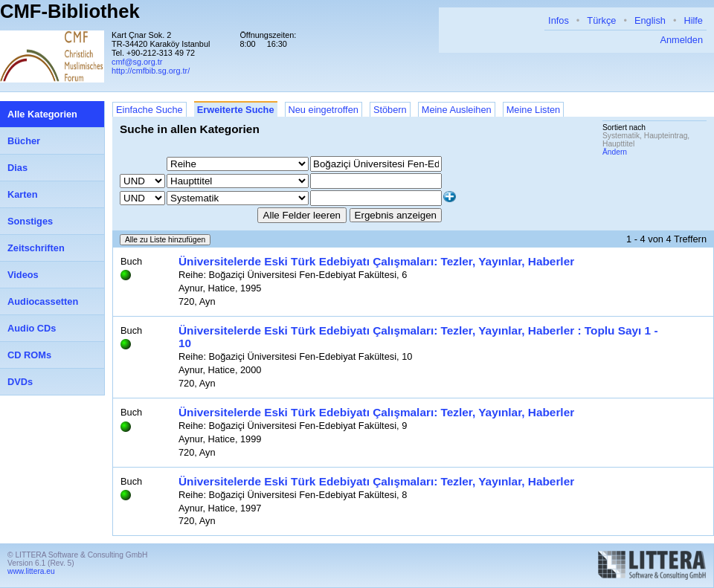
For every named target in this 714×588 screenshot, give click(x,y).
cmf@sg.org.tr (137, 62)
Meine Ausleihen (457, 110)
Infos (559, 20)
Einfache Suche (149, 110)
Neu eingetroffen (324, 110)
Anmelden (681, 40)
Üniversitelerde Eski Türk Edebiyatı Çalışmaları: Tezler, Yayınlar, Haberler (376, 261)
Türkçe (601, 20)
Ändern (615, 152)
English (650, 20)
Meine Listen (534, 110)
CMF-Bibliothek (70, 11)
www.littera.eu (31, 571)
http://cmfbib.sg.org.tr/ (151, 71)
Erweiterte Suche (236, 110)
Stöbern (390, 110)
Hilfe (693, 20)
